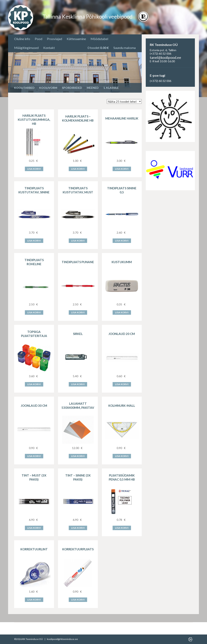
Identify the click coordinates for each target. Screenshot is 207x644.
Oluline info (22, 39)
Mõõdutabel (99, 39)
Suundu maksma (125, 48)
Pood (39, 39)
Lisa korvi (34, 169)
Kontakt (49, 48)
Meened (93, 88)
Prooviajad (54, 39)
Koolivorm (48, 88)
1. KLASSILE (111, 88)
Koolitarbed (24, 88)
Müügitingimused (26, 48)
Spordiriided (72, 88)
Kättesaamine (76, 39)
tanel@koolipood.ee (165, 57)
